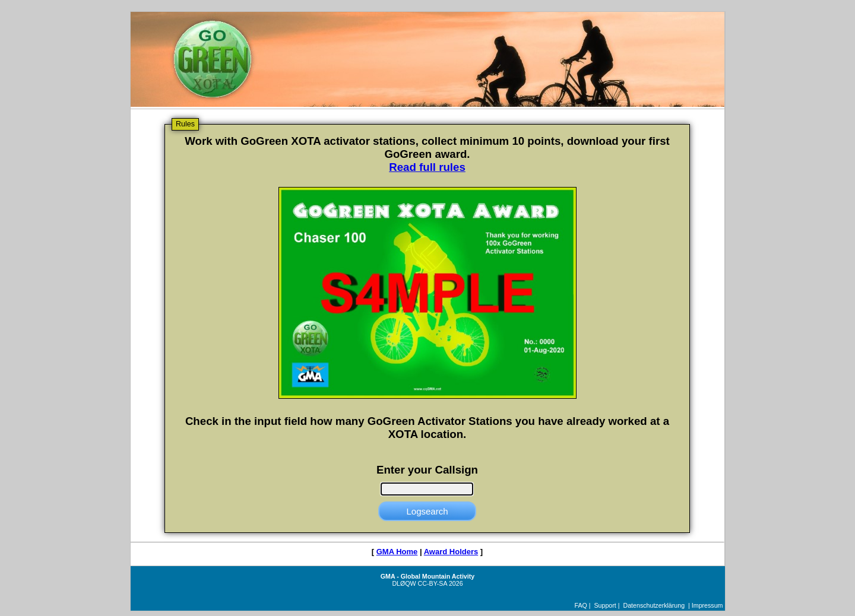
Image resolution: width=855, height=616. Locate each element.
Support (605, 605)
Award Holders (451, 552)
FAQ (581, 605)
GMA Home (397, 552)
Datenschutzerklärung (654, 605)
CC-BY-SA (433, 583)
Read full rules (427, 167)
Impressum (707, 605)
